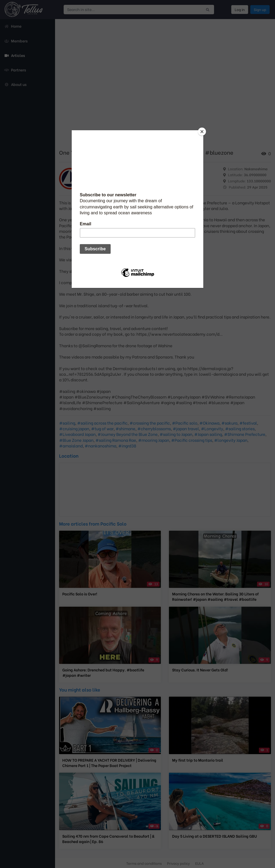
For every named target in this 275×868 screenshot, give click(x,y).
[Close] (202, 132)
